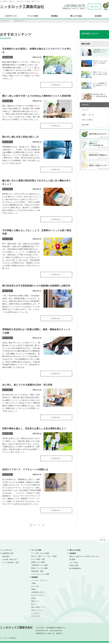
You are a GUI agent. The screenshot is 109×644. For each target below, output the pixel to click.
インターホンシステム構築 (40, 576)
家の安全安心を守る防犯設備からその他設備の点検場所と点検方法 (36, 286)
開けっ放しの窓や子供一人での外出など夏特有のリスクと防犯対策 (37, 96)
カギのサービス (11, 16)
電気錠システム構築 (38, 564)
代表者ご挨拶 (74, 567)
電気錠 (33, 591)
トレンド (85, 110)
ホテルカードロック (38, 597)
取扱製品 (54, 16)
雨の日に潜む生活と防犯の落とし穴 (20, 137)
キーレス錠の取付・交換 (10, 564)
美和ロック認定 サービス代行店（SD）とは (84, 558)
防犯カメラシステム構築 (39, 570)
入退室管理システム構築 (39, 567)
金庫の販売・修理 (37, 573)
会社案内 (98, 16)
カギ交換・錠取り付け (10, 561)
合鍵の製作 (6, 558)
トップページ (5, 21)
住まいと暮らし (88, 120)
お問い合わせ (94, 7)
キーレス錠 (35, 588)
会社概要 (72, 561)
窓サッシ (34, 606)
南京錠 (33, 600)
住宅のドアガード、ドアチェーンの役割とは (25, 471)
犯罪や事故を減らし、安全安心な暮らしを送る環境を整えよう (34, 430)
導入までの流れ (76, 16)
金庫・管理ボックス (38, 609)
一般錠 (33, 585)
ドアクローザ (36, 618)
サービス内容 (33, 16)
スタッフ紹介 (74, 564)
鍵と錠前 (85, 125)
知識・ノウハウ (88, 115)
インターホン (36, 615)
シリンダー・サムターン (39, 582)
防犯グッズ (35, 603)
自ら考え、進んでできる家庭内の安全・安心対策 (27, 386)
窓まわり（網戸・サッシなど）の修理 (44, 558)
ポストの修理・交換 (38, 561)
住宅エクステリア (37, 612)
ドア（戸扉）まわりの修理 (40, 555)
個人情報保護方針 (75, 570)
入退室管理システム (38, 594)
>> (43, 527)
